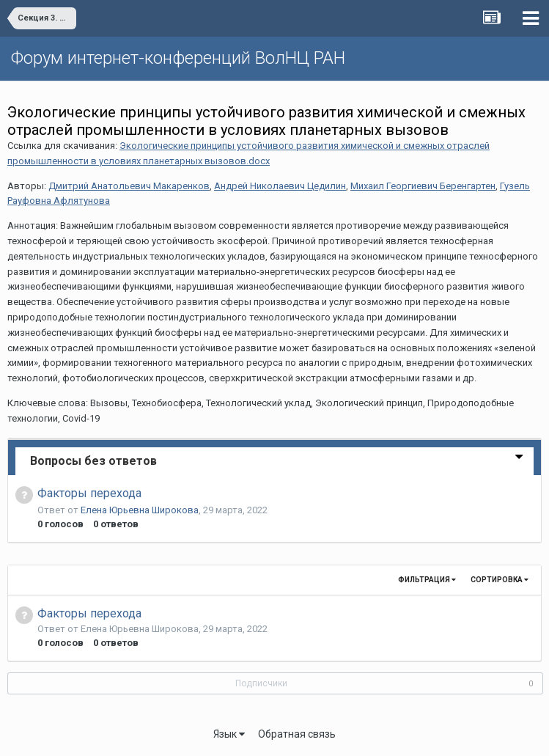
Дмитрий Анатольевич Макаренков (129, 186)
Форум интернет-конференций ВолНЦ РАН (178, 58)
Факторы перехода (89, 493)
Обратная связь (297, 734)
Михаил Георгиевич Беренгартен (423, 186)
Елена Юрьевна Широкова (140, 510)
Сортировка (500, 580)
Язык (229, 734)
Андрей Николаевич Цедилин (280, 186)
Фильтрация (427, 580)
